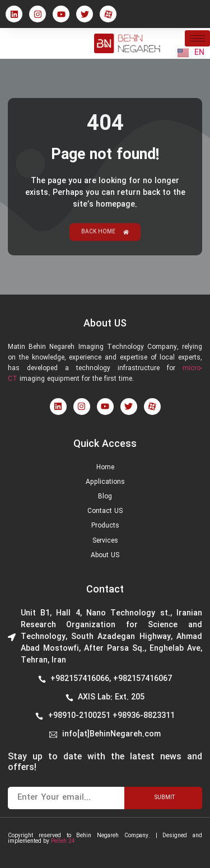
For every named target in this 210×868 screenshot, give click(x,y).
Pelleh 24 (63, 841)
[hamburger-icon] (197, 38)
